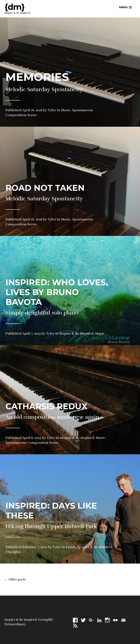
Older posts (15, 580)
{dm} (15, 7)
